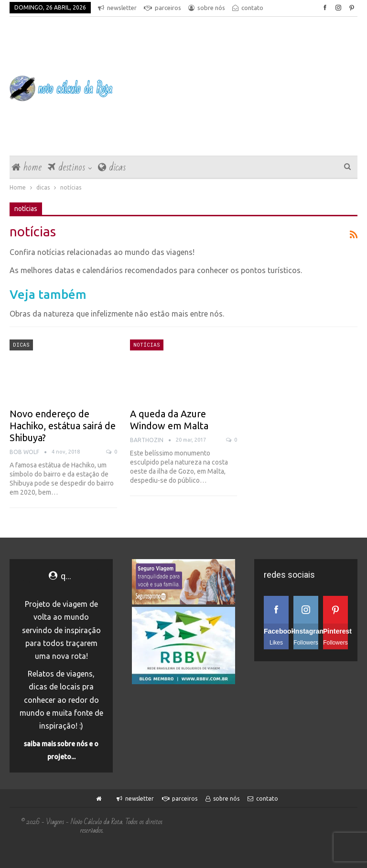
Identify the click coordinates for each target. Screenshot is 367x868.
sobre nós (207, 8)
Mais (241, 8)
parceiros (162, 8)
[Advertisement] (245, 88)
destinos (66, 167)
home (27, 167)
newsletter (117, 8)
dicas (112, 167)
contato (263, 799)
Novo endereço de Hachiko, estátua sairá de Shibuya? (63, 426)
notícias (147, 344)
